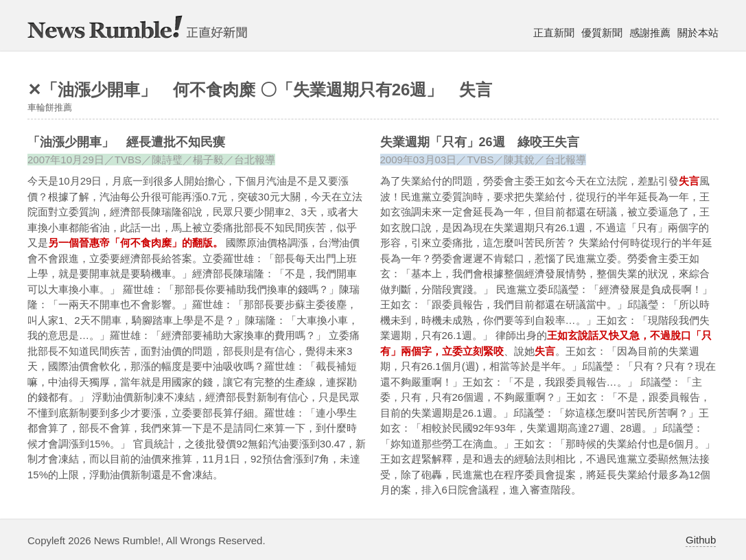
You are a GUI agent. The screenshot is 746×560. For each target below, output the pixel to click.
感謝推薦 (650, 33)
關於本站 (698, 33)
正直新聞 (554, 33)
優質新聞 (602, 33)
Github (701, 540)
